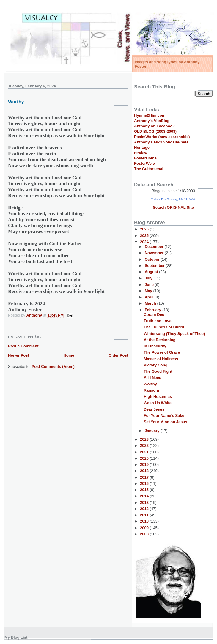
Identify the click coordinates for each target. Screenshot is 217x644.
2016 (145, 484)
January (153, 431)
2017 (145, 477)
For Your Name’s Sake (164, 416)
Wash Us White (157, 403)
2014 (145, 496)
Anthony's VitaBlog (152, 121)
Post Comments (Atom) (53, 367)
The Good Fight (158, 371)
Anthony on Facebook (154, 126)
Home (69, 355)
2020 (145, 458)
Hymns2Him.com (150, 115)
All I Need (152, 378)
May (149, 291)
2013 (145, 503)
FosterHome (145, 158)
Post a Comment (23, 346)
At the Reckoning (159, 340)
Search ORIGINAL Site (173, 207)
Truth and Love (157, 321)
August (152, 272)
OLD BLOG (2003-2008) (155, 131)
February (154, 310)
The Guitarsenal (149, 169)
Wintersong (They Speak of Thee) (174, 334)
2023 (145, 439)
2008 (145, 534)
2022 (145, 446)
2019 (145, 465)
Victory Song (155, 365)
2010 (145, 521)
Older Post (118, 355)
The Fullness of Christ (164, 327)
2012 (145, 509)
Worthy (150, 384)
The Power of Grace (162, 352)
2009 (145, 528)
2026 (145, 229)
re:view (141, 153)
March (151, 303)
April (150, 297)
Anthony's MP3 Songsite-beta (161, 142)
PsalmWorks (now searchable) (162, 137)
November (155, 253)
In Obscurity (155, 346)
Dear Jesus (154, 409)
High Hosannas (158, 397)
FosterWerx (145, 163)
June (150, 285)
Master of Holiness (161, 359)
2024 (145, 242)
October (153, 259)
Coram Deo (154, 315)
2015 (145, 490)
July (149, 278)
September (155, 266)
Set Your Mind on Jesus (165, 422)
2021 (145, 452)
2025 (145, 236)
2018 (145, 471)
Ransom (151, 390)
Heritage (142, 147)
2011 (145, 515)
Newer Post (19, 355)
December (155, 247)
